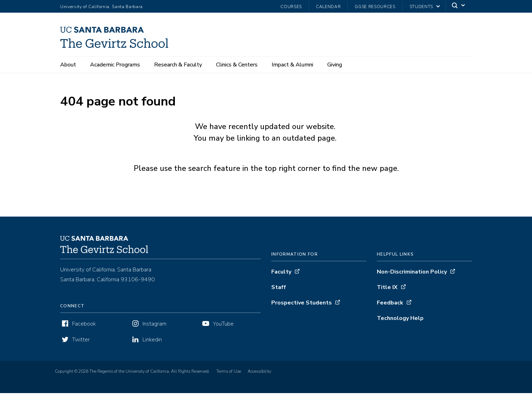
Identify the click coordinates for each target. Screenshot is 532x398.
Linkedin (152, 345)
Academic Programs (115, 65)
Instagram (154, 329)
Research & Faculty (178, 65)
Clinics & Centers (237, 65)
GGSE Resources (375, 7)
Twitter (81, 345)
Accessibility (259, 376)
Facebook (84, 329)
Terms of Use (229, 376)
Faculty (281, 277)
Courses (291, 7)
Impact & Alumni (292, 65)
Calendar (328, 7)
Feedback (390, 308)
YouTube (223, 329)
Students (421, 7)
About (68, 65)
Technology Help (400, 323)
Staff (279, 292)
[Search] (459, 7)
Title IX (387, 292)
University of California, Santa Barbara (102, 7)
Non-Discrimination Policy (412, 277)
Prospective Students (302, 308)
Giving (335, 65)
